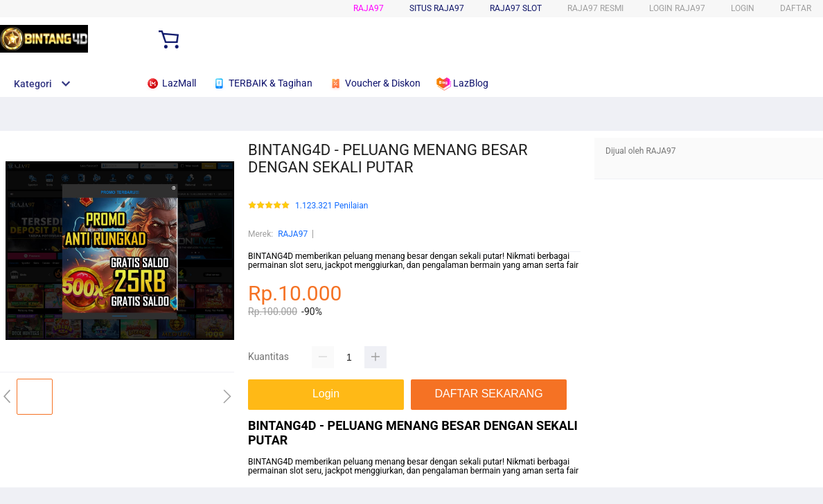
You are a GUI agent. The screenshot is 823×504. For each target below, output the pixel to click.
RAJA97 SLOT (516, 8)
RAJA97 (369, 8)
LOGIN (743, 8)
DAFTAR (796, 8)
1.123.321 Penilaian (331, 206)
